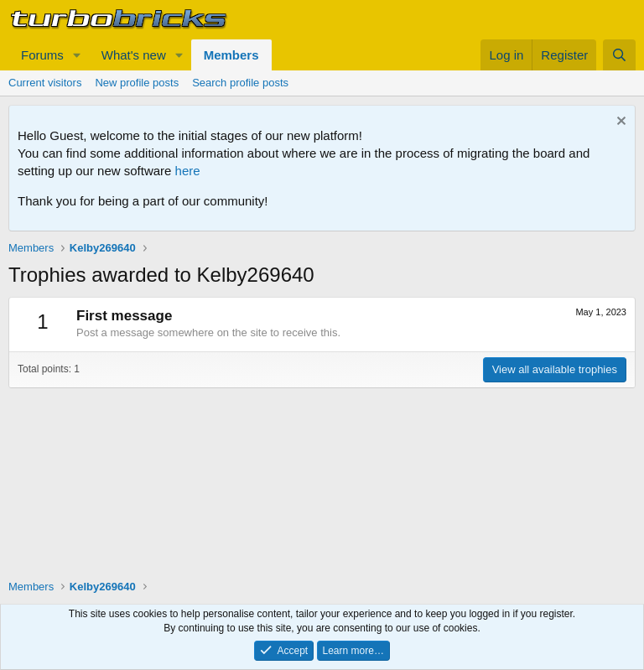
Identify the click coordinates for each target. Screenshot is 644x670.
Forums (42, 55)
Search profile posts (240, 83)
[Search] (619, 55)
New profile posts (137, 83)
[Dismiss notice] (619, 123)
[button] (77, 55)
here (188, 171)
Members (231, 55)
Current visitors (45, 83)
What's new (134, 55)
